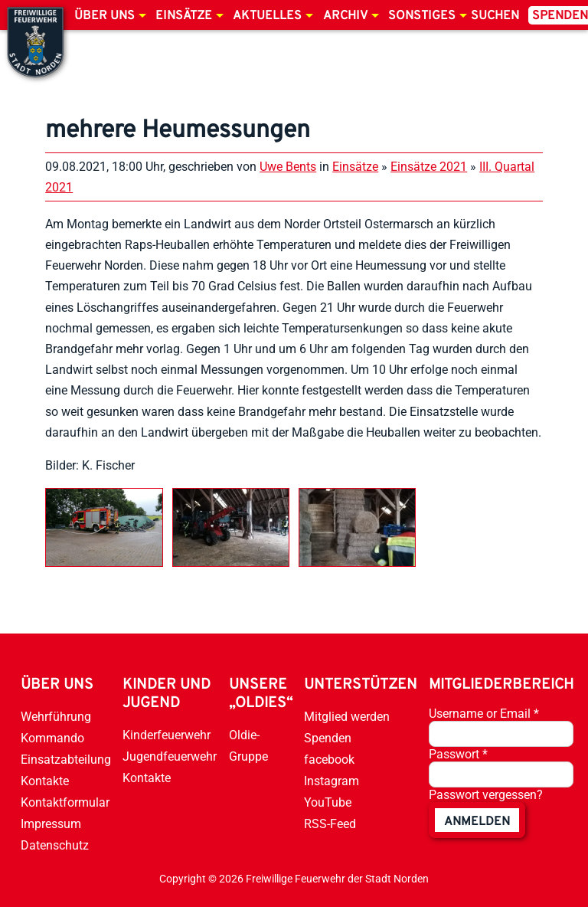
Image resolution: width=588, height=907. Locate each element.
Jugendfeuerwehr (170, 756)
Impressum (51, 824)
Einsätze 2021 (429, 167)
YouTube (328, 802)
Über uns (105, 16)
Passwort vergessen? (486, 795)
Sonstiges (422, 16)
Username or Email (484, 714)
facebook (329, 760)
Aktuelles (267, 16)
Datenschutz (55, 845)
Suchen (495, 16)
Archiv (345, 16)
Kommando (52, 738)
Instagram (332, 781)
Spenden (328, 738)
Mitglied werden (347, 717)
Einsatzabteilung (66, 760)
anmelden (477, 822)
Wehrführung (56, 717)
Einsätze (184, 16)
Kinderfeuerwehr (167, 735)
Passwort (458, 754)
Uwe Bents (288, 167)
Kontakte (45, 781)
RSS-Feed (330, 824)
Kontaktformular (65, 802)
